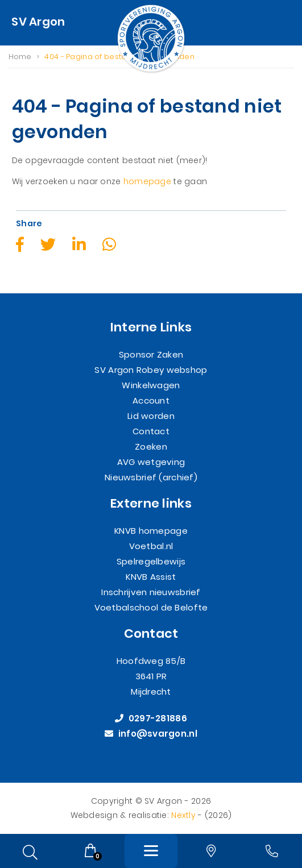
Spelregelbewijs (151, 562)
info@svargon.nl (151, 734)
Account (151, 401)
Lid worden (151, 416)
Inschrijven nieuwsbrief (151, 593)
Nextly (183, 815)
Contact (151, 432)
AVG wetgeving (151, 462)
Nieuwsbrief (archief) (151, 478)
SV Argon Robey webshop (151, 370)
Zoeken (151, 447)
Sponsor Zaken (151, 355)
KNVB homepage (151, 531)
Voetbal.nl (151, 547)
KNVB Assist (151, 577)
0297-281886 (151, 719)
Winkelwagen (151, 386)
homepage (147, 181)
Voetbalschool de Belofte (151, 608)
